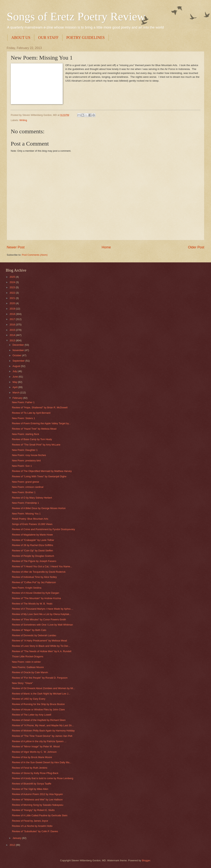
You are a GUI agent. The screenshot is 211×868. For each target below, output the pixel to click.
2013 (13, 340)
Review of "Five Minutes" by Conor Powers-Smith (39, 619)
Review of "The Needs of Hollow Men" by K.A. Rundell (42, 651)
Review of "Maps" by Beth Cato (29, 630)
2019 (13, 309)
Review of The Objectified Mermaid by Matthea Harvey (42, 471)
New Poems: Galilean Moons (28, 667)
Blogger (146, 860)
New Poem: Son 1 (22, 466)
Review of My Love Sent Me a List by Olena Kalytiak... (42, 614)
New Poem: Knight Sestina (27, 588)
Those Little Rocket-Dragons (28, 656)
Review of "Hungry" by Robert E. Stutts (33, 810)
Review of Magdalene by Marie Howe (32, 535)
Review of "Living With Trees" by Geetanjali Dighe (39, 476)
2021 (13, 298)
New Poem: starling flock (26, 434)
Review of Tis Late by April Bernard (31, 413)
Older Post (196, 247)
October (17, 355)
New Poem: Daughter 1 (25, 450)
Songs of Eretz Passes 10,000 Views (32, 524)
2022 (13, 293)
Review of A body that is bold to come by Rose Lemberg (42, 778)
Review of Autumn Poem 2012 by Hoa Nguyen (37, 794)
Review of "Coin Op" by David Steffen (32, 551)
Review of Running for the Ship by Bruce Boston (38, 704)
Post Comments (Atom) (35, 255)
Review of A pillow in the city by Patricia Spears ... (39, 741)
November (19, 350)
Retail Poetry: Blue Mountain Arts (30, 519)
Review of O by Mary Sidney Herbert (32, 498)
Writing (23, 120)
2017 (13, 319)
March (16, 393)
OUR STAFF (48, 38)
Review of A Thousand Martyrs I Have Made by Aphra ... (43, 609)
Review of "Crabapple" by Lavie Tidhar (33, 540)
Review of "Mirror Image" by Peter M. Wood (36, 746)
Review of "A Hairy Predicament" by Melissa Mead (39, 641)
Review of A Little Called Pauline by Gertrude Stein (40, 815)
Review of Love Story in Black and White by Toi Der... (41, 646)
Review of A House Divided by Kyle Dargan (35, 593)
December (19, 345)
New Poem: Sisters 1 (23, 418)
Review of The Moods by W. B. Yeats (32, 604)
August (17, 366)
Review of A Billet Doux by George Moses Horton (39, 508)
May (15, 382)
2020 (13, 303)
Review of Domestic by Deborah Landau (34, 635)
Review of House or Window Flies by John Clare (38, 710)
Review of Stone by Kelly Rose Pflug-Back (35, 773)
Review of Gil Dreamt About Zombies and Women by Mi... (43, 688)
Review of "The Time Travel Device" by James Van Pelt (42, 736)
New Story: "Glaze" (22, 683)
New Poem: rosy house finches (29, 455)
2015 (13, 330)
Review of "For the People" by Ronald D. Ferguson (40, 678)
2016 (13, 325)
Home (106, 247)
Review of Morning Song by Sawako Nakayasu (38, 805)
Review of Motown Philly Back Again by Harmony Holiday (43, 731)
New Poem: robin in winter (26, 662)
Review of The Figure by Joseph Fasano (34, 561)
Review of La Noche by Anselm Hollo (32, 826)
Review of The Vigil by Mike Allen (30, 789)
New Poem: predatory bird (26, 461)
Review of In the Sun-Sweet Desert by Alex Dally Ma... (42, 762)
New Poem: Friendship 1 (25, 503)
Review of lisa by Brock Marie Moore (32, 757)
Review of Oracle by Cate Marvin (30, 672)
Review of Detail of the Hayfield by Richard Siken (39, 720)
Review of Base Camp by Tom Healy (32, 439)
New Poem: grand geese (26, 482)
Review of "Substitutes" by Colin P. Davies (35, 831)
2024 (13, 282)
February (18, 398)
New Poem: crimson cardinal (28, 487)
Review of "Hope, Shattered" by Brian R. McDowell (40, 407)
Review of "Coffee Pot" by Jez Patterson (34, 582)
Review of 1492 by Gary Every (29, 699)
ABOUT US (21, 38)
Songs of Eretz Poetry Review (76, 16)
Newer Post (16, 247)
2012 (13, 845)
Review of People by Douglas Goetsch (33, 556)
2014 (13, 335)
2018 (13, 314)
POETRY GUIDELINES (86, 38)
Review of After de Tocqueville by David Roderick (39, 572)
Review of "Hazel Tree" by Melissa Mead (34, 429)
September (19, 361)
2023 (13, 287)
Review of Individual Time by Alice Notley (34, 577)
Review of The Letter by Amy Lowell (31, 715)
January (17, 838)
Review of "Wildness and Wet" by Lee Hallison (37, 800)
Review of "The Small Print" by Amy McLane (36, 445)
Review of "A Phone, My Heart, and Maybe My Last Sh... (43, 725)
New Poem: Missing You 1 (26, 514)
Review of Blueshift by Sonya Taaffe (32, 784)
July (15, 371)
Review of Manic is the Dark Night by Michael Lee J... (41, 694)
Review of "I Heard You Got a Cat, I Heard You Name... (42, 566)
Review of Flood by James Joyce (30, 821)
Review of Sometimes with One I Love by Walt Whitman (42, 625)
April (15, 387)
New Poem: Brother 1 (24, 492)
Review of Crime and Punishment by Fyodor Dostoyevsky (43, 529)
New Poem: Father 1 (23, 402)
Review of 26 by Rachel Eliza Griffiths (32, 545)
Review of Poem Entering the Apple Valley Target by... (41, 423)
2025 (13, 277)
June (16, 377)
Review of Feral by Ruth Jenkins (30, 768)
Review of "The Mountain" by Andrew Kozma (36, 598)
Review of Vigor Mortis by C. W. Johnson (34, 752)
